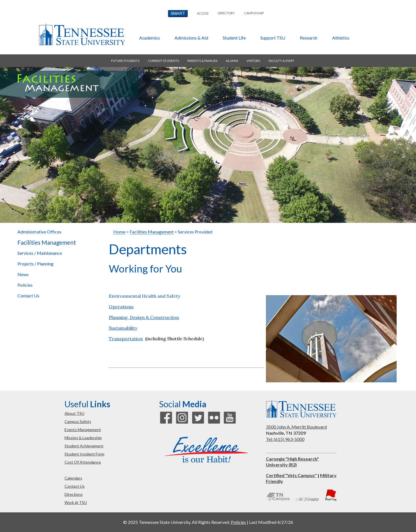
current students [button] (163, 61)
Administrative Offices (39, 232)
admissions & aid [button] (191, 38)
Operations (121, 307)
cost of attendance (83, 462)
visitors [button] (253, 61)
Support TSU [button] (273, 38)
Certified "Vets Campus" (291, 475)
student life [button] (234, 38)
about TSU (74, 413)
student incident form (84, 454)
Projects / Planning (35, 264)
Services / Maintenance (40, 253)
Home (119, 232)
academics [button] (150, 38)
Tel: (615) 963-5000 (285, 439)
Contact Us (28, 296)
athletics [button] (341, 38)
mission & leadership (83, 438)
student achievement (84, 446)
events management (83, 430)
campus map (254, 13)
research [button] (309, 38)
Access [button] (203, 13)
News (23, 274)
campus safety (78, 421)
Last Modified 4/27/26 (271, 522)
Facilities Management (47, 242)
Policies (25, 285)
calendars (73, 478)
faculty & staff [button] (281, 61)
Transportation (126, 339)
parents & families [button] (202, 61)
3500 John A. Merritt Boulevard (296, 427)
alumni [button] (232, 61)
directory (226, 13)
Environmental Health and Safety (144, 296)
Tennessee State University (82, 34)
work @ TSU (76, 502)
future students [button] (125, 61)
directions (74, 494)
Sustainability (123, 328)
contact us (75, 486)
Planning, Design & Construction (144, 317)
